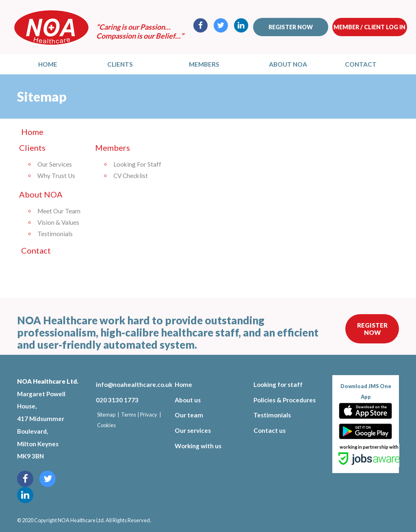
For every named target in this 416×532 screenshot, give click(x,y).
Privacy (149, 415)
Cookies (106, 425)
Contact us (270, 430)
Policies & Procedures (285, 400)
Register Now (372, 329)
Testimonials (55, 234)
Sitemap (106, 415)
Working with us (198, 446)
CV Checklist (131, 176)
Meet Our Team (59, 211)
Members (204, 64)
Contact (361, 64)
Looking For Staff (137, 164)
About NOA (288, 64)
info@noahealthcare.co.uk (129, 384)
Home (48, 64)
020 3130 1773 (117, 400)
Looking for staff (278, 384)
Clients (120, 64)
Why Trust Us (56, 176)
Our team (189, 415)
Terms (129, 415)
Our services (193, 430)
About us (188, 400)
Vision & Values (58, 222)
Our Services (55, 164)
